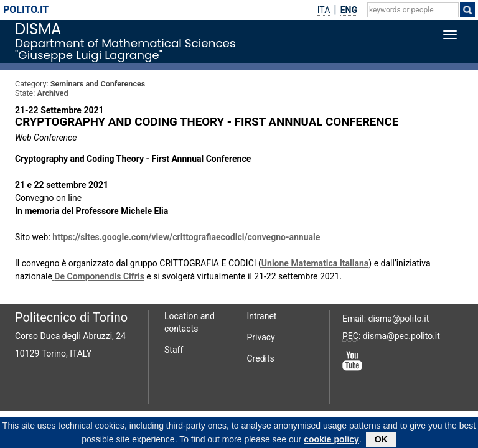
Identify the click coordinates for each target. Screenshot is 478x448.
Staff (174, 350)
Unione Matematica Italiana (315, 263)
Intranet (262, 316)
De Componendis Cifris (99, 276)
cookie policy (331, 441)
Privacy (261, 337)
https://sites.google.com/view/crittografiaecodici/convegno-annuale (186, 237)
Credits (261, 358)
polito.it (26, 10)
